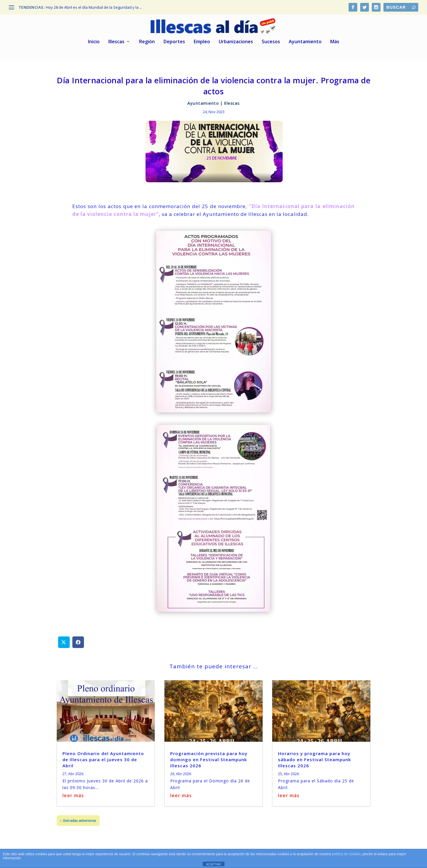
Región (147, 40)
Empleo (202, 40)
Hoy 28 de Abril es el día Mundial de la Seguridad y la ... (94, 7)
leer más (73, 794)
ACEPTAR (213, 864)
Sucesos (271, 40)
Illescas (116, 40)
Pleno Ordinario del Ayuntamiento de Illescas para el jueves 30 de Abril (103, 758)
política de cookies (346, 854)
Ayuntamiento (305, 40)
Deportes (174, 40)
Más (335, 40)
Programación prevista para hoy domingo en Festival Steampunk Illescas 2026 (209, 758)
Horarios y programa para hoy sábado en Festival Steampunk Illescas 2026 (314, 758)
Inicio (94, 40)
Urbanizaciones (236, 40)
